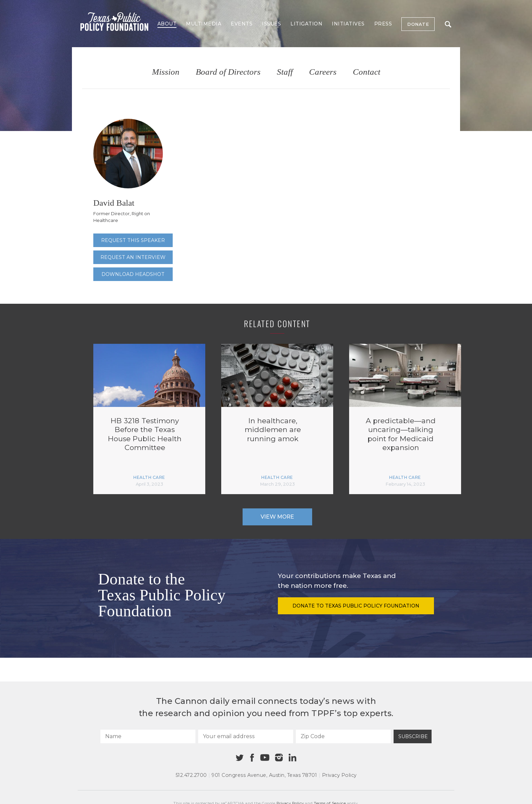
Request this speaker (133, 240)
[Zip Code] (343, 736)
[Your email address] (246, 736)
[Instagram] (279, 758)
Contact (367, 72)
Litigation (306, 24)
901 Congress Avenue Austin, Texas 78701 (264, 775)
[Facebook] (252, 758)
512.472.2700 (191, 775)
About (167, 24)
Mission (166, 72)
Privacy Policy (339, 775)
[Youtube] (265, 758)
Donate (418, 24)
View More (277, 517)
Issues (271, 24)
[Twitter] (240, 758)
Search (448, 24)
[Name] (148, 736)
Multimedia (204, 24)
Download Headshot (133, 274)
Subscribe (413, 736)
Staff (285, 72)
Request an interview (133, 257)
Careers (323, 72)
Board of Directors (228, 72)
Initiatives (348, 24)
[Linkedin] (292, 758)
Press (383, 24)
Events (242, 24)
